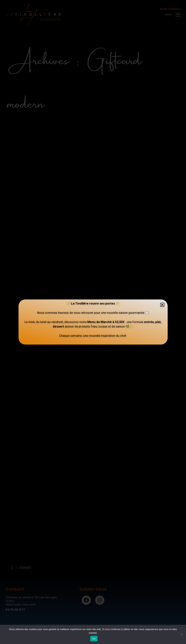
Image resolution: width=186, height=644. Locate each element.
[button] (162, 305)
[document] (93, 322)
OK (94, 639)
